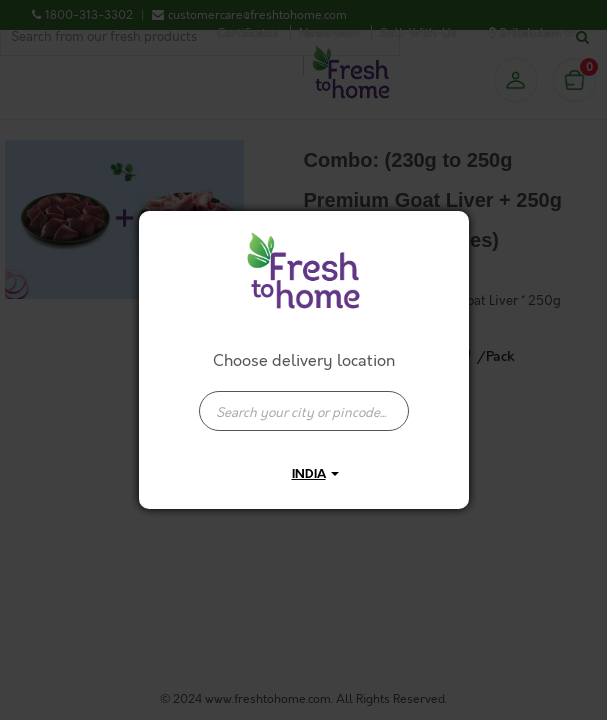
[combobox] (304, 401)
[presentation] (304, 411)
